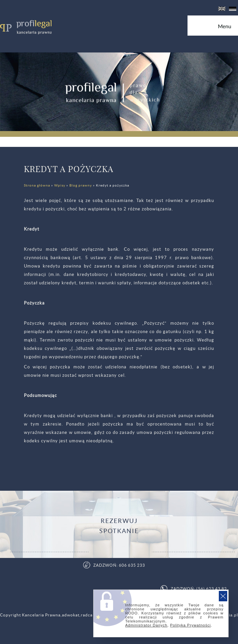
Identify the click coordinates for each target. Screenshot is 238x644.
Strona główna (37, 185)
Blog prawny (81, 185)
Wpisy (60, 185)
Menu (228, 29)
